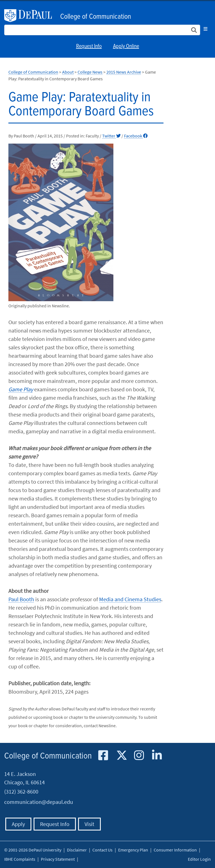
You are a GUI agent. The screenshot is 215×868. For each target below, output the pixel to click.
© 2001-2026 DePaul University (33, 850)
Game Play (21, 389)
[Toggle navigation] (205, 29)
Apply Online (126, 46)
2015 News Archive (124, 72)
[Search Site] (102, 30)
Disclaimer (77, 850)
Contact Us (102, 850)
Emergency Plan (133, 850)
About (68, 72)
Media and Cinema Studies (130, 599)
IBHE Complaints (20, 859)
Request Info (89, 46)
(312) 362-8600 (21, 791)
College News (90, 72)
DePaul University (31, 16)
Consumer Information (175, 850)
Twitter (111, 136)
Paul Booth (21, 599)
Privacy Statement (58, 859)
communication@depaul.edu (39, 802)
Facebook (136, 136)
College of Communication (96, 17)
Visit (89, 824)
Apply (18, 824)
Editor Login (199, 859)
